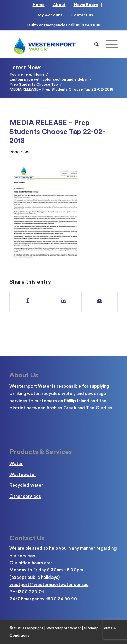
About (59, 5)
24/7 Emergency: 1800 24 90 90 (43, 599)
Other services (25, 496)
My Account (50, 15)
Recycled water (26, 485)
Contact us (82, 15)
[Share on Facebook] (28, 301)
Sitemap (91, 628)
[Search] (97, 44)
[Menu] (108, 44)
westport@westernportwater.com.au (49, 584)
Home (39, 5)
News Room (86, 5)
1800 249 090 (88, 25)
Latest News (26, 68)
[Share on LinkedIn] (64, 301)
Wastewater (23, 474)
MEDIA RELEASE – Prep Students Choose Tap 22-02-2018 (57, 132)
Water (16, 464)
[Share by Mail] (99, 301)
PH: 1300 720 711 (27, 592)
